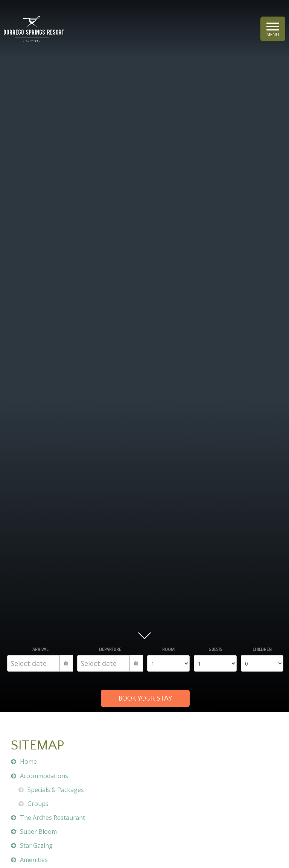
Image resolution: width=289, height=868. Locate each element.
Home (28, 762)
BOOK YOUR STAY (145, 699)
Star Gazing (36, 845)
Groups (38, 804)
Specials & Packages (56, 790)
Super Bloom (38, 832)
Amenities (34, 860)
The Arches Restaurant (52, 818)
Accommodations (44, 776)
